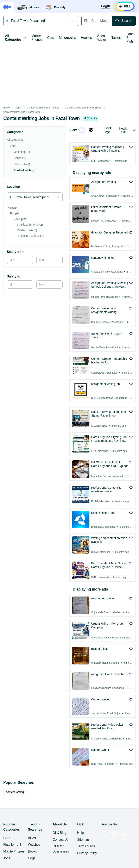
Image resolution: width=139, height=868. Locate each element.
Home (7, 108)
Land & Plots (130, 38)
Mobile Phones (37, 38)
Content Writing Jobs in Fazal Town (22, 112)
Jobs (18, 108)
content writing (15, 792)
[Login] (106, 6)
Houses (86, 38)
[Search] (124, 21)
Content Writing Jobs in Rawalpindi (83, 108)
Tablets (117, 38)
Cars (51, 38)
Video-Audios (102, 38)
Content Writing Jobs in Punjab (43, 108)
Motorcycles (67, 38)
